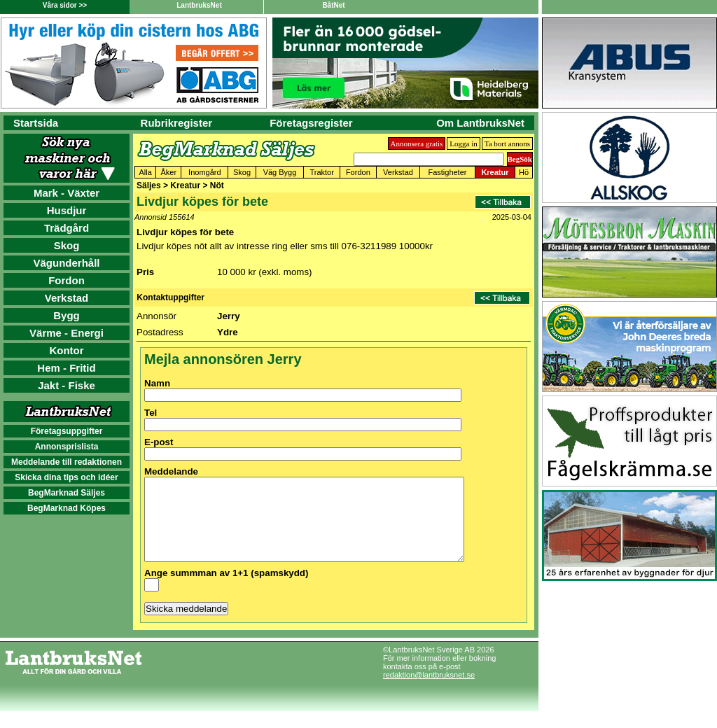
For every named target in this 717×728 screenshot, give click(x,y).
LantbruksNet (199, 5)
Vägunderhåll (66, 263)
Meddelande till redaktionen (67, 462)
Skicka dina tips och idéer (66, 477)
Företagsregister (311, 123)
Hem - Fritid (66, 368)
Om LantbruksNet (480, 123)
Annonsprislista (67, 447)
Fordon (67, 280)
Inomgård (204, 172)
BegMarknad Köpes (67, 508)
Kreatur (495, 172)
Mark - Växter (67, 193)
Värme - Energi (67, 333)
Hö (524, 172)
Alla (145, 172)
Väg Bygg (280, 172)
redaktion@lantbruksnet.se (429, 692)
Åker (168, 172)
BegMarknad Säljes (67, 493)
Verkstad (67, 298)
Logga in (463, 143)
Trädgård (67, 228)
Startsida (36, 123)
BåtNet (333, 5)
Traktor (321, 172)
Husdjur (67, 210)
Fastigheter (447, 172)
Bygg (67, 315)
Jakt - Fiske (67, 385)
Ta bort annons (507, 143)
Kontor (66, 350)
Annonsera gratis (417, 143)
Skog (67, 245)
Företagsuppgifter (67, 431)
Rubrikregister (177, 123)
